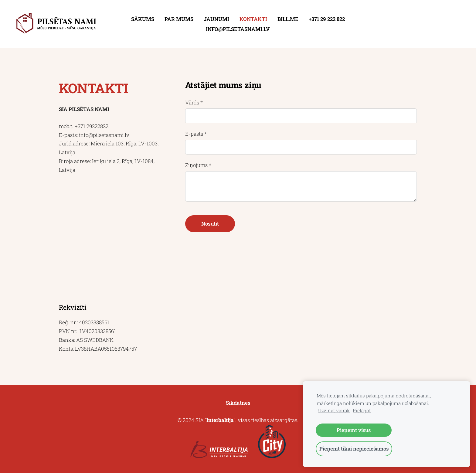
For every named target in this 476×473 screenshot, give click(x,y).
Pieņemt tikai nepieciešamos (354, 449)
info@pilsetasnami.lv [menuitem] (238, 29)
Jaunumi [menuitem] (216, 19)
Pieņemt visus (354, 430)
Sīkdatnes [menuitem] (238, 403)
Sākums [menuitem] (143, 19)
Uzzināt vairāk (334, 410)
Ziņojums (198, 165)
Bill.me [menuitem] (288, 19)
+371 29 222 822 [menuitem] (327, 19)
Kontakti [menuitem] (253, 19)
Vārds (194, 102)
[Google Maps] (112, 238)
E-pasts (196, 134)
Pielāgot (362, 410)
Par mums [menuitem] (179, 19)
